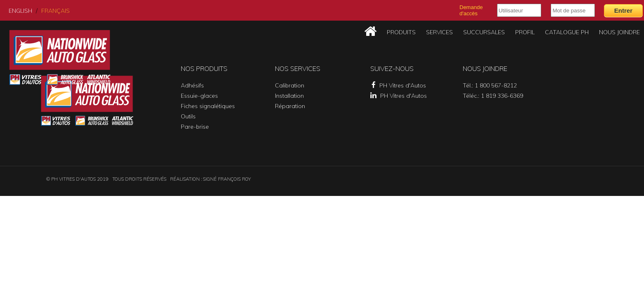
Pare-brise (195, 127)
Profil (525, 32)
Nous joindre (619, 32)
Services (439, 32)
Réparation (290, 106)
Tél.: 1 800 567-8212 (490, 85)
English (20, 11)
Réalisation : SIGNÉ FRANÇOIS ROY (211, 179)
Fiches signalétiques (208, 106)
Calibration (290, 85)
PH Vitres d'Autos (399, 85)
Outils (188, 116)
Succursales (484, 32)
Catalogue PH (567, 32)
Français (56, 11)
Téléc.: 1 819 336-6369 (493, 96)
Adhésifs (192, 85)
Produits (401, 32)
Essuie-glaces (199, 96)
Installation (289, 96)
